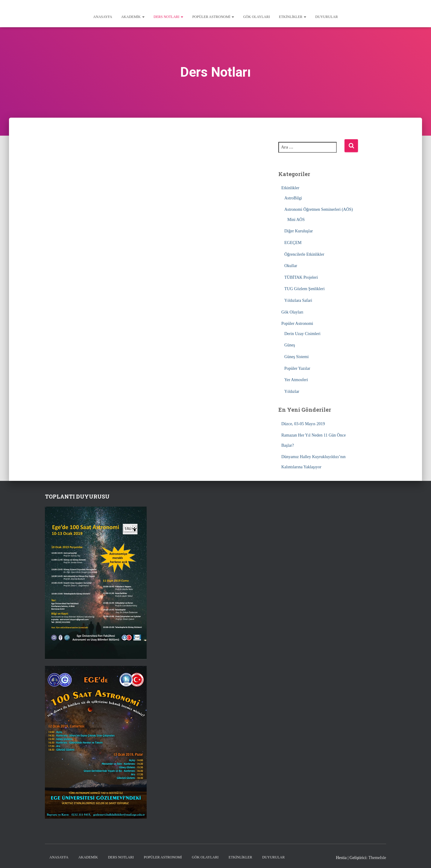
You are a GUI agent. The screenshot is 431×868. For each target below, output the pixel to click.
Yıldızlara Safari (298, 300)
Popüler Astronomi (213, 17)
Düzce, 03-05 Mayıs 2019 (303, 424)
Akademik (133, 17)
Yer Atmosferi (296, 380)
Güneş (290, 345)
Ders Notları (168, 17)
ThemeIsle (377, 858)
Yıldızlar (292, 391)
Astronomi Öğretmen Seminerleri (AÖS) (319, 209)
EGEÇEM (293, 243)
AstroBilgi (293, 198)
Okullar (291, 266)
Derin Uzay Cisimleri (302, 334)
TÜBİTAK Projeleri (301, 277)
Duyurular (326, 17)
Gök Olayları (256, 17)
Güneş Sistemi (296, 357)
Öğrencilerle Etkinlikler (304, 254)
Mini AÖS (296, 220)
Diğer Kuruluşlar (299, 231)
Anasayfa (103, 17)
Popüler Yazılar (297, 368)
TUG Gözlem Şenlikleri (305, 289)
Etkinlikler (293, 17)
